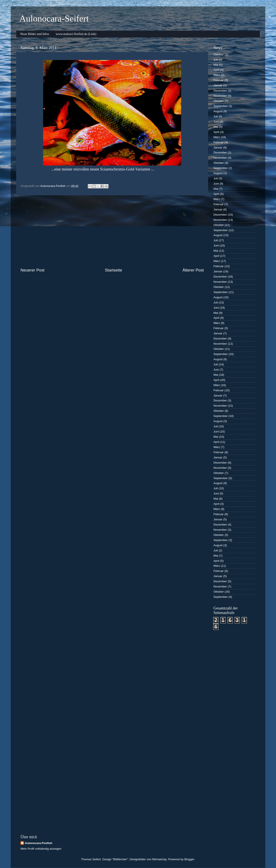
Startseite (113, 270)
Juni (216, 122)
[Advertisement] (112, 231)
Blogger (189, 859)
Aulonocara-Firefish (39, 843)
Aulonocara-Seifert (54, 19)
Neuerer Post (32, 270)
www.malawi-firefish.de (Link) (76, 34)
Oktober (219, 54)
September (221, 106)
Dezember (220, 91)
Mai (216, 65)
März (217, 75)
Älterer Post (193, 270)
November (220, 96)
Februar (219, 80)
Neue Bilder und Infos (35, 34)
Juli (216, 60)
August (218, 111)
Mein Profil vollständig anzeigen (41, 849)
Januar (218, 85)
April (216, 70)
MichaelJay (159, 859)
